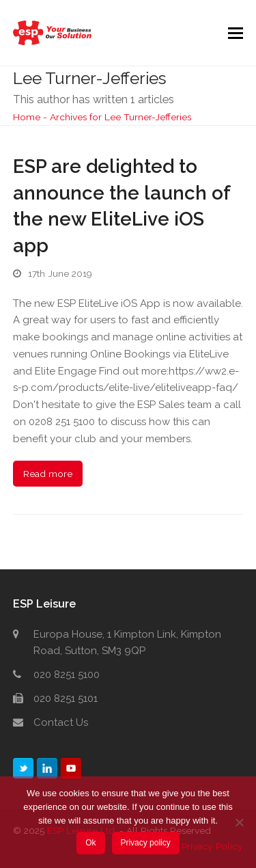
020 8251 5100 (67, 675)
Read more (48, 474)
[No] (239, 822)
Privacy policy (145, 843)
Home (27, 117)
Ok (90, 843)
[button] (236, 33)
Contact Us (61, 722)
